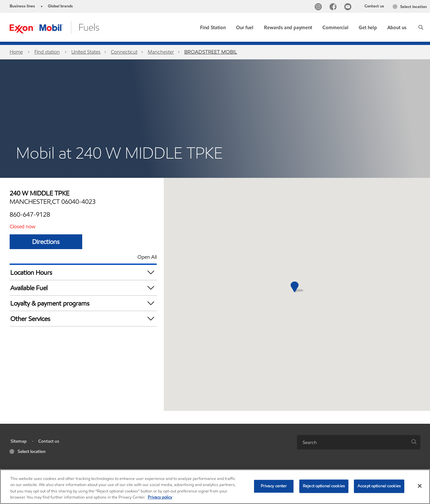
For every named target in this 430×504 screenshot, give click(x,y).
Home (16, 52)
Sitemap (19, 441)
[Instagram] (320, 8)
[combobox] (359, 442)
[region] (215, 487)
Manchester (161, 52)
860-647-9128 (30, 214)
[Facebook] (334, 8)
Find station (47, 52)
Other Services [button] (83, 319)
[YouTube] (349, 8)
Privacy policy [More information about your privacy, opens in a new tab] (160, 497)
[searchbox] (352, 442)
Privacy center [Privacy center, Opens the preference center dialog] (274, 486)
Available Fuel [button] (83, 288)
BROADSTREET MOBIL (211, 52)
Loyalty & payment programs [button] (83, 303)
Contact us (374, 6)
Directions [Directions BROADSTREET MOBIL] (46, 242)
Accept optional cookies (379, 486)
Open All (147, 257)
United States (86, 52)
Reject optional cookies (324, 486)
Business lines (22, 6)
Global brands (60, 6)
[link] (213, 26)
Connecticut (124, 52)
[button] (421, 27)
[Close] (420, 486)
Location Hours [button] (83, 272)
